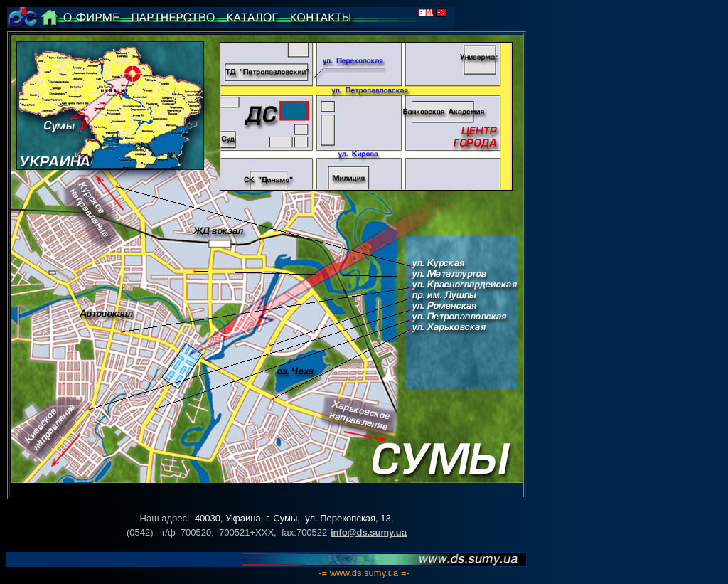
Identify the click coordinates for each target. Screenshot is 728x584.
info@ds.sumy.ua (369, 532)
